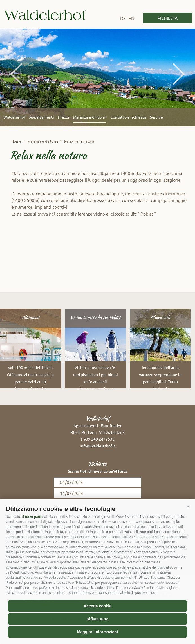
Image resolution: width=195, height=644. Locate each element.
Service (156, 117)
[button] (188, 507)
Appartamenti (42, 117)
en (132, 18)
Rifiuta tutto (97, 619)
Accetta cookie (97, 606)
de (123, 18)
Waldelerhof (45, 15)
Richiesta (168, 18)
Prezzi (64, 117)
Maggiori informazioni (97, 632)
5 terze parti (32, 517)
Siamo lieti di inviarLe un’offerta (98, 471)
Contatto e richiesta (128, 117)
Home (16, 141)
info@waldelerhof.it (98, 446)
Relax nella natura (79, 141)
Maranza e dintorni (90, 117)
